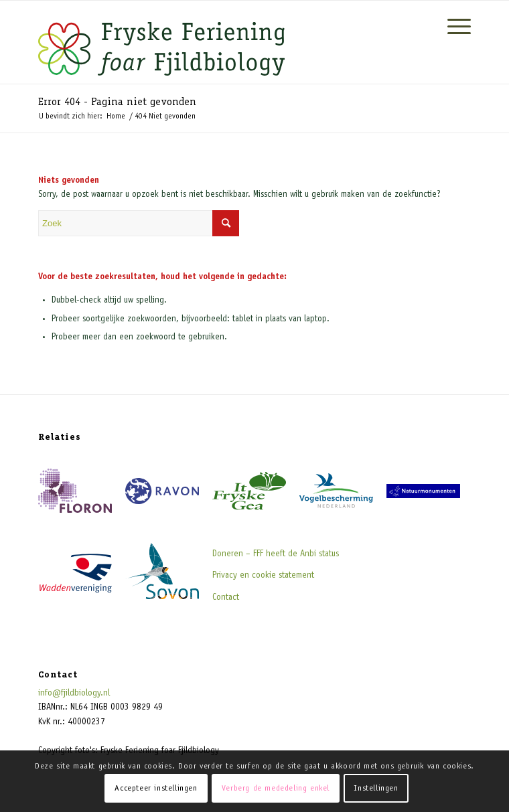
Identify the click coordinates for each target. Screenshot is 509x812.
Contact (226, 598)
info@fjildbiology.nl (74, 694)
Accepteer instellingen (156, 789)
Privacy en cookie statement (263, 576)
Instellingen (376, 789)
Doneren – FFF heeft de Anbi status (276, 555)
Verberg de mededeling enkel (276, 789)
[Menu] (452, 27)
